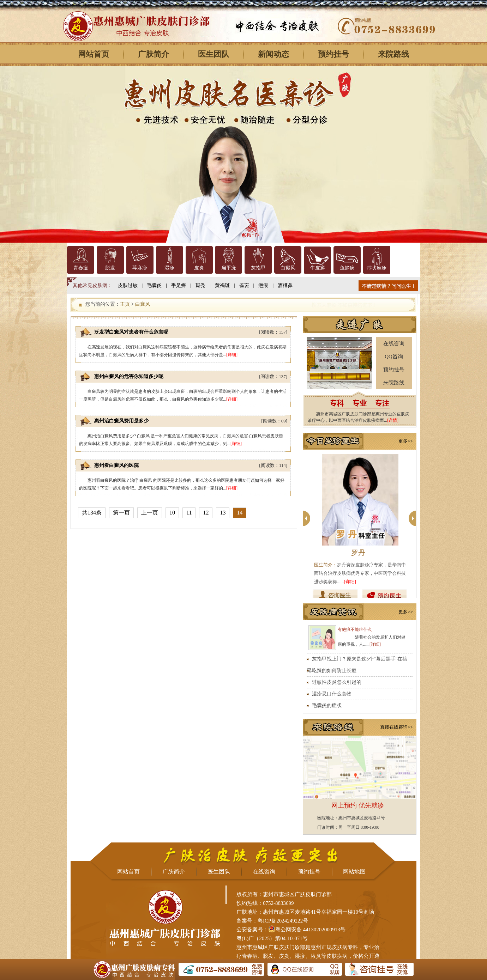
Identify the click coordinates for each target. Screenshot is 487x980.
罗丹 (358, 553)
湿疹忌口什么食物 (332, 694)
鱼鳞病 (347, 268)
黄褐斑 (222, 285)
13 (223, 513)
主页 (125, 304)
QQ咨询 (394, 357)
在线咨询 (394, 343)
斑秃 (200, 285)
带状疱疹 (377, 268)
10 (172, 513)
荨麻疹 (140, 268)
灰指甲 (258, 268)
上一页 (150, 513)
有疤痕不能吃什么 (355, 629)
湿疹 (169, 268)
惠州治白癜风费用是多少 (121, 421)
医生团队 (214, 54)
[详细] (232, 355)
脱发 (110, 268)
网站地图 (354, 872)
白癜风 (288, 268)
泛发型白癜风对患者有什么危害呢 (131, 332)
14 (240, 513)
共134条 (92, 513)
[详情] (393, 420)
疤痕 (263, 285)
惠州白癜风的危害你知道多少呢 (129, 376)
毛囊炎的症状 (327, 705)
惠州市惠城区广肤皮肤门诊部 (271, 947)
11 (189, 513)
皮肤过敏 (128, 285)
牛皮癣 (318, 268)
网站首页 (94, 54)
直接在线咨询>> (396, 727)
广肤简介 (154, 54)
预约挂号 (333, 54)
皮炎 (199, 268)
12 (206, 513)
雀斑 (244, 285)
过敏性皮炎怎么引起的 (337, 682)
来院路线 (393, 54)
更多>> (406, 441)
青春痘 (81, 268)
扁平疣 (229, 268)
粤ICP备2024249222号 (283, 921)
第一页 (121, 513)
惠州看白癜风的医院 (116, 465)
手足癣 (179, 285)
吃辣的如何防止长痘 (334, 671)
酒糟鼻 (285, 285)
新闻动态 (273, 54)
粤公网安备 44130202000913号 (310, 930)
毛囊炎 (154, 285)
